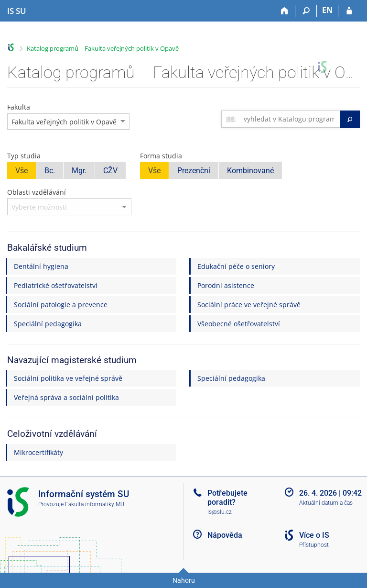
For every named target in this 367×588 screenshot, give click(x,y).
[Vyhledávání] (306, 11)
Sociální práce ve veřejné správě (249, 305)
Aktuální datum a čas (326, 503)
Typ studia (24, 156)
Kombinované (250, 171)
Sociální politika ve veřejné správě (68, 378)
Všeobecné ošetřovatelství (239, 324)
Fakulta (19, 107)
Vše (22, 171)
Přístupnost (314, 545)
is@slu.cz (220, 512)
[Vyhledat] (350, 119)
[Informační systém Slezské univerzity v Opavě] (17, 11)
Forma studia (161, 156)
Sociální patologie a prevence (61, 305)
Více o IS (314, 535)
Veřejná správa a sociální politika (66, 397)
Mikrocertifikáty (38, 452)
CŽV (110, 171)
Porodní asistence (226, 285)
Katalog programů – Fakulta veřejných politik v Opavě (103, 48)
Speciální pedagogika (48, 324)
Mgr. (79, 171)
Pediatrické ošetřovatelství (56, 285)
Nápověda (225, 535)
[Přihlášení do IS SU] (349, 11)
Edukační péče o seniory (236, 266)
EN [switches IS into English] (327, 10)
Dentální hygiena (41, 266)
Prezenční (194, 171)
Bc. (50, 171)
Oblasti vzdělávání (37, 192)
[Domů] (285, 11)
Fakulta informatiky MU (95, 504)
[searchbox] (290, 119)
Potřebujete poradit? (227, 498)
